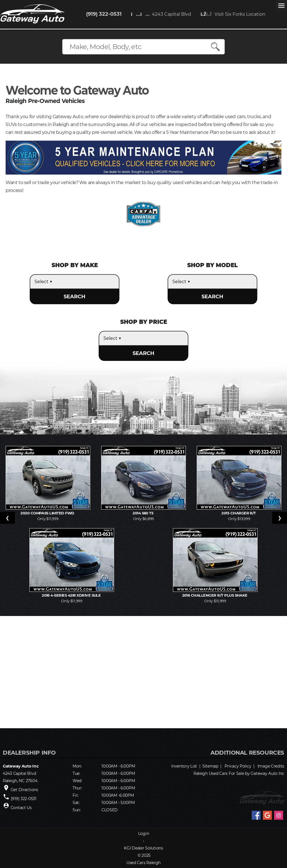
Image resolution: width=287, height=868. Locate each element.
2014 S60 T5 (143, 513)
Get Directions (24, 790)
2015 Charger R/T (239, 513)
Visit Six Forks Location (233, 14)
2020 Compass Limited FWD (48, 513)
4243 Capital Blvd (161, 14)
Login (144, 833)
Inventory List (184, 766)
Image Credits (271, 766)
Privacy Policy (238, 766)
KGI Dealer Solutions (143, 848)
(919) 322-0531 (104, 14)
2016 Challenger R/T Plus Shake (215, 595)
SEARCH (75, 297)
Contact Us (21, 808)
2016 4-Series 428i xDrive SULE (72, 595)
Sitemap (210, 766)
